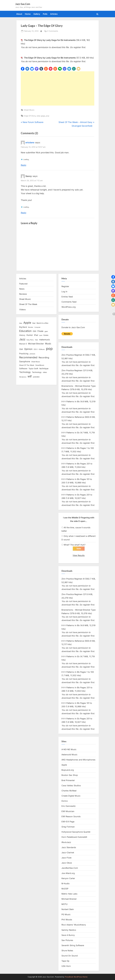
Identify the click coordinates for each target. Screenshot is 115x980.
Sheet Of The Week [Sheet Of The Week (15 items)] (27, 365)
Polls (45, 14)
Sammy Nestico (69, 930)
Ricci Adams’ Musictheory (74, 925)
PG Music (66, 914)
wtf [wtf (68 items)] (30, 376)
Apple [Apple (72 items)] (27, 323)
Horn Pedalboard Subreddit (74, 837)
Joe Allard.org (68, 873)
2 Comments (53, 31)
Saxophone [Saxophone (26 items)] (25, 361)
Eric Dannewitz (69, 806)
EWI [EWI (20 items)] (35, 331)
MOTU (64, 904)
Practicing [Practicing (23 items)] (24, 354)
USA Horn (66, 966)
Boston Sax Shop (70, 775)
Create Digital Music (71, 796)
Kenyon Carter (68, 878)
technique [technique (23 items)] (44, 369)
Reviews (23, 294)
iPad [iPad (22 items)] (36, 335)
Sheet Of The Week (28, 304)
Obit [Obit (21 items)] (21, 349)
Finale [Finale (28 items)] (40, 331)
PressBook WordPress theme (76, 977)
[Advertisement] (58, 88)
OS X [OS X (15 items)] (36, 349)
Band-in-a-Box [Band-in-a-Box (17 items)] (42, 323)
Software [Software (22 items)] (23, 369)
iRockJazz (66, 842)
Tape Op (65, 961)
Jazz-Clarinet (68, 853)
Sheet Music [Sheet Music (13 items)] (36, 362)
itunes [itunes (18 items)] (46, 335)
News (22, 289)
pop (48, 116)
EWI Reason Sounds (71, 816)
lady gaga (41, 116)
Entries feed (67, 297)
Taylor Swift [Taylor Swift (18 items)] (33, 369)
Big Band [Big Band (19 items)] (23, 327)
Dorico (65, 801)
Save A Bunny (68, 935)
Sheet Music (29, 110)
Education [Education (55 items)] (25, 331)
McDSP (65, 889)
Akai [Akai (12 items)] (21, 323)
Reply (24, 165)
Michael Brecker (69, 899)
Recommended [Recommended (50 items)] (28, 357)
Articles (54, 14)
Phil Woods (67, 920)
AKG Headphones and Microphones (78, 760)
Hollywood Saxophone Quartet (76, 832)
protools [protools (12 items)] (32, 354)
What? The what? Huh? (75, 545)
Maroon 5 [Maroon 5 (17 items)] (23, 344)
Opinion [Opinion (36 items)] (28, 349)
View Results (79, 555)
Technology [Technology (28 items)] (25, 372)
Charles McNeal (69, 791)
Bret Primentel (68, 780)
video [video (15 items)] (45, 372)
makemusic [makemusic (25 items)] (45, 340)
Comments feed (69, 302)
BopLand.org (68, 770)
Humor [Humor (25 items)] (30, 335)
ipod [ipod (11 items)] (41, 335)
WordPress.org (69, 307)
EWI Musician (68, 811)
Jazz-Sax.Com (23, 4)
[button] (23, 69)
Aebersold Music (69, 755)
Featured (23, 284)
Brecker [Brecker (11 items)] (31, 327)
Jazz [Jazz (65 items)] (22, 339)
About (19, 14)
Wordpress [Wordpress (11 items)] (23, 377)
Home (28, 14)
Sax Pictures (67, 940)
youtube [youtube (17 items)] (36, 377)
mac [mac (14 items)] (36, 340)
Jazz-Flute (66, 858)
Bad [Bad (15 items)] (34, 323)
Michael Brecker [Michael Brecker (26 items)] (36, 344)
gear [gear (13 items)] (46, 331)
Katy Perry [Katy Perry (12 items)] (30, 340)
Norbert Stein (68, 909)
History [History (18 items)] (22, 335)
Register (65, 286)
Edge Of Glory (30, 116)
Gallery (37, 14)
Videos (22, 309)
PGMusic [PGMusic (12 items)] (42, 349)
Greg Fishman (68, 827)
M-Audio (66, 883)
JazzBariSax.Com (70, 868)
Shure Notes (67, 951)
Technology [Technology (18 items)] (37, 372)
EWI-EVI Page (68, 822)
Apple (64, 765)
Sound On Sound (70, 956)
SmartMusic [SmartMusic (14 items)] (40, 365)
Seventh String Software (73, 945)
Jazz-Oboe (67, 863)
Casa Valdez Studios (71, 785)
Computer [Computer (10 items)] (37, 327)
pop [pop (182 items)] (49, 349)
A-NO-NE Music (69, 749)
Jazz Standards (69, 847)
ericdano (30, 143)
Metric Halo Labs (69, 894)
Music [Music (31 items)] (48, 344)
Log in (64, 292)
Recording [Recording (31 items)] (44, 358)
